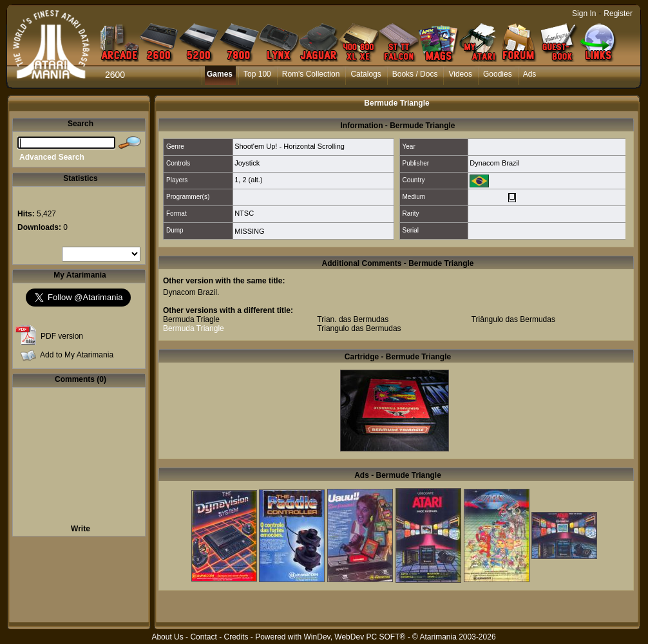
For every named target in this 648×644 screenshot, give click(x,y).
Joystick (247, 163)
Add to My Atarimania (77, 355)
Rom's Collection (311, 74)
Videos (460, 74)
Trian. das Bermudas (353, 319)
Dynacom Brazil (494, 163)
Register (618, 14)
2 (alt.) (252, 180)
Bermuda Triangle (194, 328)
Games (220, 74)
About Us (167, 637)
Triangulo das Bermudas (359, 328)
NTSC (244, 213)
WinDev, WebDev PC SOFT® (355, 637)
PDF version (62, 336)
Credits (236, 637)
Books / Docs (415, 74)
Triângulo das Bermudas (513, 319)
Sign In (584, 14)
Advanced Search (52, 157)
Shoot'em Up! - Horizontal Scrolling (290, 146)
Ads (530, 74)
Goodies (498, 74)
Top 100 (257, 74)
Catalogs (366, 74)
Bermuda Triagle (191, 319)
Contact (203, 637)
